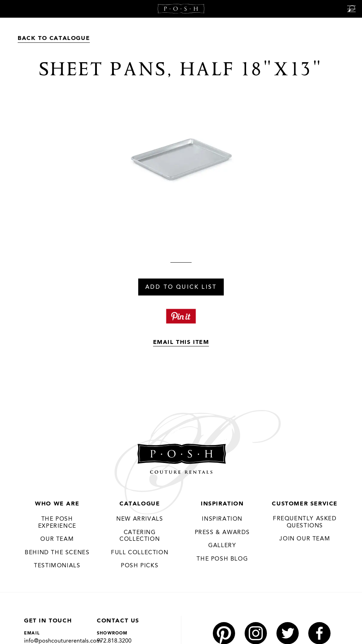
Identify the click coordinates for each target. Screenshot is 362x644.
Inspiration (222, 504)
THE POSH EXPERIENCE (57, 523)
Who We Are (57, 504)
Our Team (57, 539)
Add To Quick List (181, 287)
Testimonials (57, 566)
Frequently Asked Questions (305, 522)
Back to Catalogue (54, 39)
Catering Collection (140, 536)
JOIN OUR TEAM (305, 539)
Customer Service (305, 504)
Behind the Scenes (57, 553)
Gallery (222, 546)
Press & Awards (222, 533)
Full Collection (140, 553)
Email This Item (181, 343)
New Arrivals (140, 519)
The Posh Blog (222, 559)
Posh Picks (140, 566)
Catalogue (140, 504)
